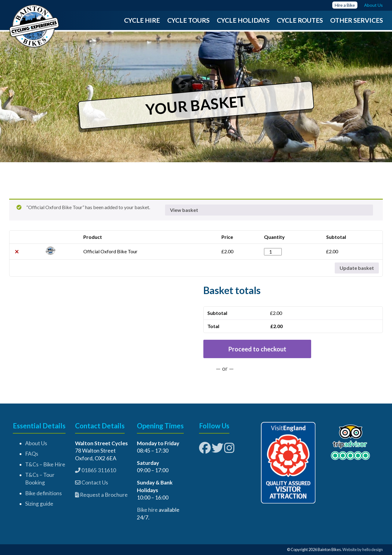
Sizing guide (39, 504)
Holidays (254, 20)
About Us (36, 443)
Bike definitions (43, 493)
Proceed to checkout (257, 349)
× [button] (17, 251)
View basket (184, 210)
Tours (199, 20)
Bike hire (147, 510)
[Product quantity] (273, 252)
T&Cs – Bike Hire (45, 464)
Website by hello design (363, 549)
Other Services (356, 20)
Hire (339, 5)
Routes (310, 20)
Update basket (357, 268)
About (370, 5)
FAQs (32, 454)
